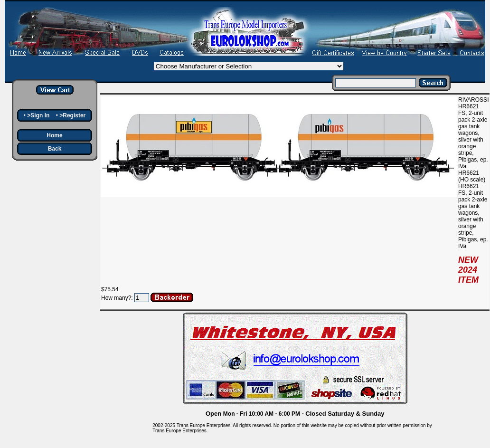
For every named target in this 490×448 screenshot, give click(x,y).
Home (54, 135)
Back (55, 149)
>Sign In (38, 115)
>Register (72, 115)
